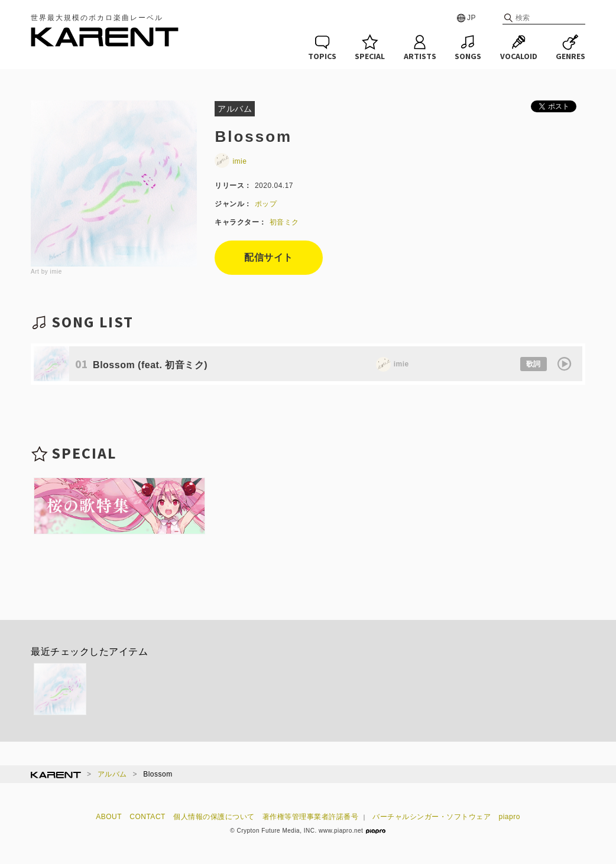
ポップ (266, 204)
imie (231, 161)
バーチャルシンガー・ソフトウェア (432, 817)
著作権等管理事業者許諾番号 (311, 817)
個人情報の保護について (214, 817)
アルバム (112, 774)
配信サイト (269, 257)
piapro (510, 817)
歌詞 (534, 364)
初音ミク (284, 222)
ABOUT (109, 817)
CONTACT (147, 817)
